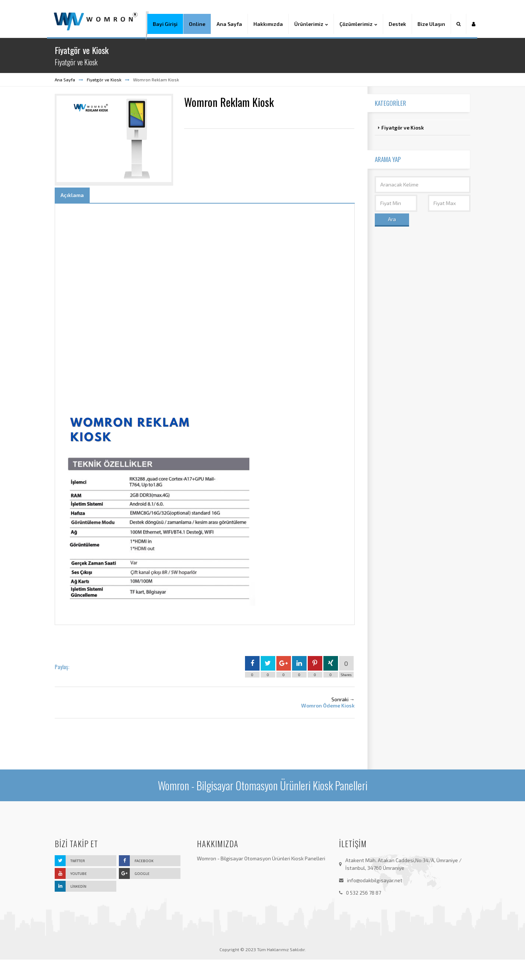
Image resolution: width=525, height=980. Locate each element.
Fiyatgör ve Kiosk (104, 100)
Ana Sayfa (65, 100)
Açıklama (72, 216)
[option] (114, 160)
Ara (392, 240)
